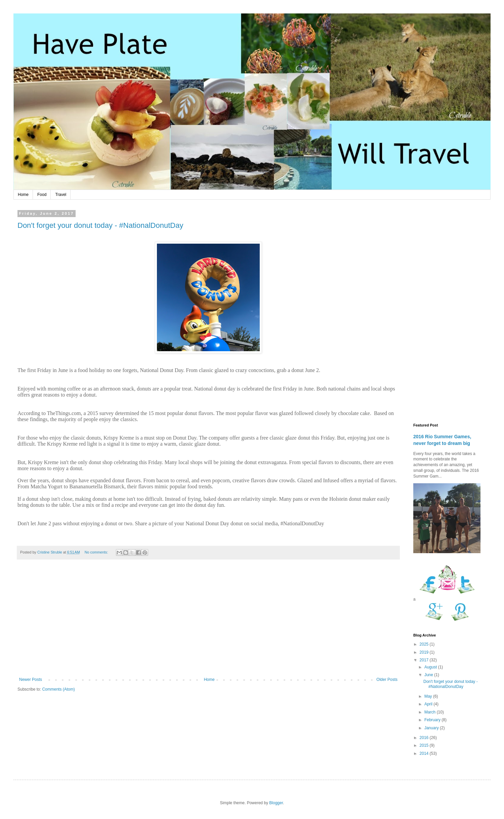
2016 (425, 738)
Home (23, 195)
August (431, 667)
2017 (425, 660)
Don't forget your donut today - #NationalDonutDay (100, 225)
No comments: (97, 552)
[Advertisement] (208, 622)
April (429, 704)
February (433, 720)
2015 (425, 745)
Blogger (276, 803)
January (432, 728)
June (429, 675)
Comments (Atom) (58, 689)
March (431, 712)
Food (42, 195)
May (429, 696)
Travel (61, 195)
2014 (425, 753)
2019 (425, 652)
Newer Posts (31, 680)
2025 (425, 644)
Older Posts (387, 680)
